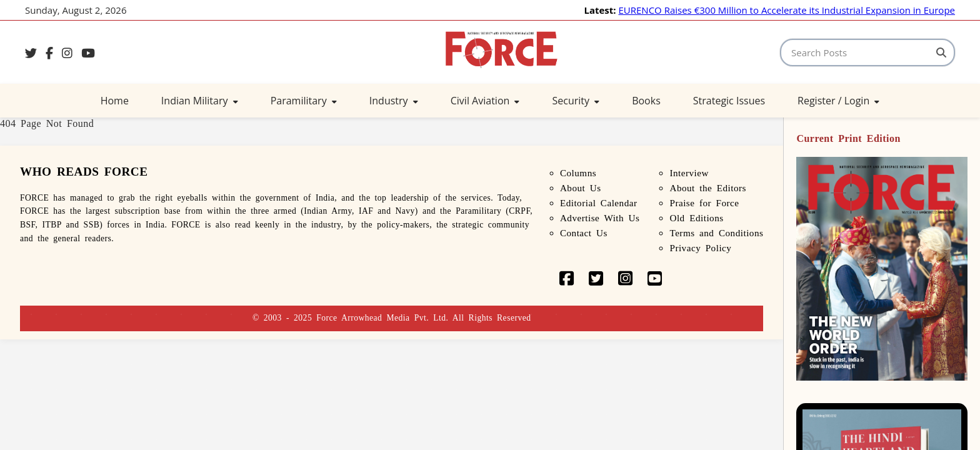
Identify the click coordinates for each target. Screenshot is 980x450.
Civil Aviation (485, 101)
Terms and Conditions (716, 233)
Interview (689, 173)
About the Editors (708, 188)
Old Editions (696, 218)
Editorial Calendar (599, 203)
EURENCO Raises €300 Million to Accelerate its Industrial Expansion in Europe (787, 10)
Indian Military (200, 101)
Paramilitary (304, 101)
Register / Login (838, 101)
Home (115, 101)
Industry (394, 101)
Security (576, 101)
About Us (581, 188)
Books (646, 101)
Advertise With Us (600, 218)
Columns (578, 173)
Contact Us (584, 233)
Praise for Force (704, 203)
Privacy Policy (700, 248)
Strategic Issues (729, 101)
